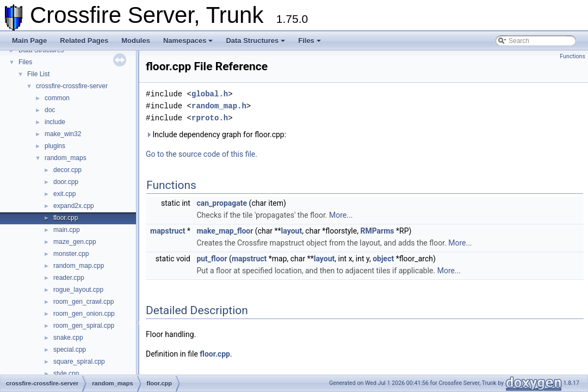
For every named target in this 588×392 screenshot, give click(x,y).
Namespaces (188, 41)
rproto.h (210, 118)
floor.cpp (66, 218)
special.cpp (70, 350)
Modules (136, 41)
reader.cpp (69, 278)
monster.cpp (71, 254)
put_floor (212, 259)
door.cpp (66, 182)
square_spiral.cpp (79, 362)
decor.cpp (67, 170)
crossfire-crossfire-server (72, 86)
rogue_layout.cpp (78, 290)
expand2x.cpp (74, 206)
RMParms (377, 231)
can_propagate (222, 203)
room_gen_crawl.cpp (83, 302)
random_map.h (219, 106)
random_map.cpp (79, 266)
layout (292, 231)
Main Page (29, 41)
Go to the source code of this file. (202, 154)
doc (50, 110)
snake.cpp (68, 338)
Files (310, 41)
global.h (210, 94)
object (383, 259)
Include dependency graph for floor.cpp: (216, 134)
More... (341, 215)
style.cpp (66, 373)
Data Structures (255, 41)
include (55, 122)
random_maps (66, 158)
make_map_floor (225, 231)
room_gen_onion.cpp (84, 314)
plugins (55, 146)
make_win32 (63, 134)
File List (38, 74)
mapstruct (168, 231)
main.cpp (67, 230)
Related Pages (84, 41)
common (57, 98)
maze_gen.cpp (75, 242)
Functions (572, 56)
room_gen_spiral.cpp (84, 326)
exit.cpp (64, 194)
